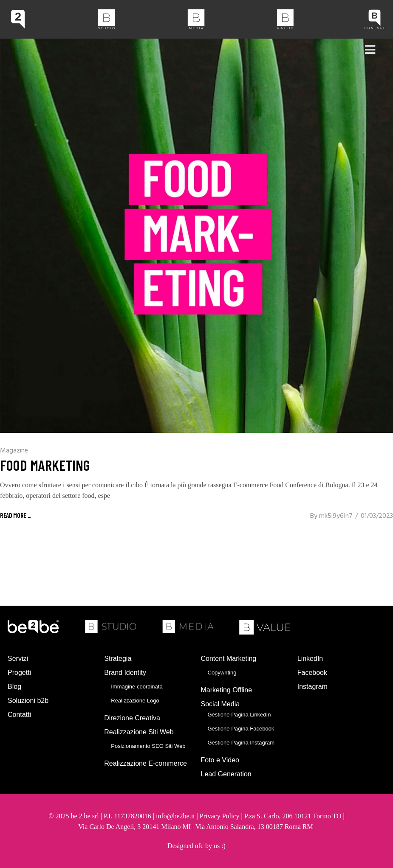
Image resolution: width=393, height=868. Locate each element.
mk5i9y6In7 (336, 516)
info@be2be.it (175, 816)
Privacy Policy (220, 816)
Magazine (14, 451)
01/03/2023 (377, 516)
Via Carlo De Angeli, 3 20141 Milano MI (135, 827)
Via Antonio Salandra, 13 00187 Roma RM (255, 827)
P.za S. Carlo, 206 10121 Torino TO (293, 816)
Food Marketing (45, 465)
